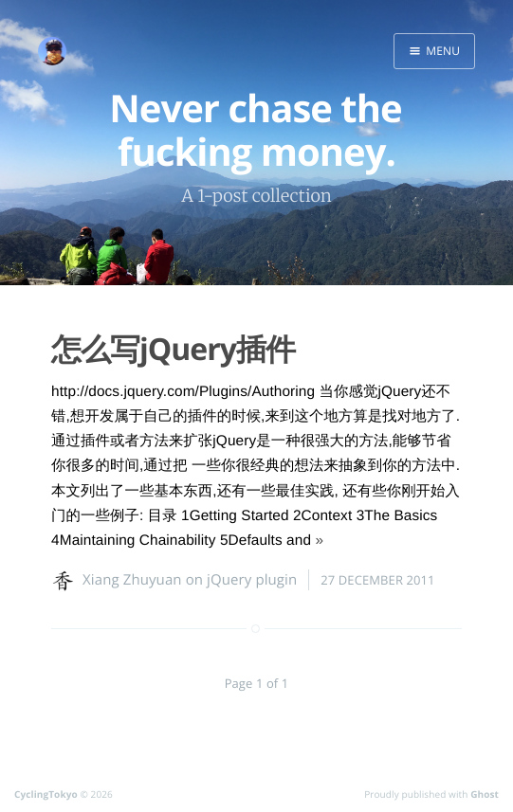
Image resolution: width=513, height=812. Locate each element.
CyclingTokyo (46, 794)
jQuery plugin (252, 580)
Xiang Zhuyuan (132, 580)
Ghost (485, 794)
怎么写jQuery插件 (173, 349)
